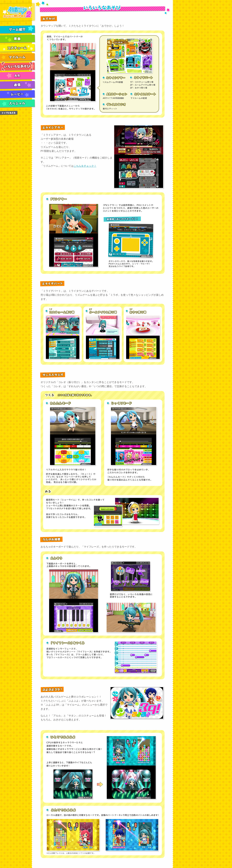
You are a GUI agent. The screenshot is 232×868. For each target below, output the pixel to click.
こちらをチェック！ (85, 166)
